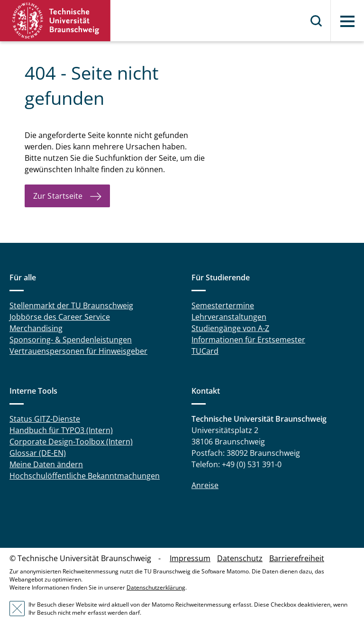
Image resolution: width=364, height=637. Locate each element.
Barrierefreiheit (297, 558)
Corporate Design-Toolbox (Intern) (71, 442)
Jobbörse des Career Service (60, 317)
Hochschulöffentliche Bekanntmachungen (85, 476)
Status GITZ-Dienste (45, 419)
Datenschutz (240, 558)
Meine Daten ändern (46, 464)
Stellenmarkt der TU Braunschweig (71, 305)
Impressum (190, 558)
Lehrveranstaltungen (229, 317)
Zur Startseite (58, 196)
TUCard (205, 351)
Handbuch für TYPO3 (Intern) (61, 430)
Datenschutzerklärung (156, 587)
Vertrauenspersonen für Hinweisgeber (78, 351)
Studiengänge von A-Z (230, 328)
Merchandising (36, 328)
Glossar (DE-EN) (38, 453)
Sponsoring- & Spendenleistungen (71, 340)
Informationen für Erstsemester (248, 340)
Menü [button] (347, 21)
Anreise (205, 485)
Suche (317, 21)
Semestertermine (223, 305)
